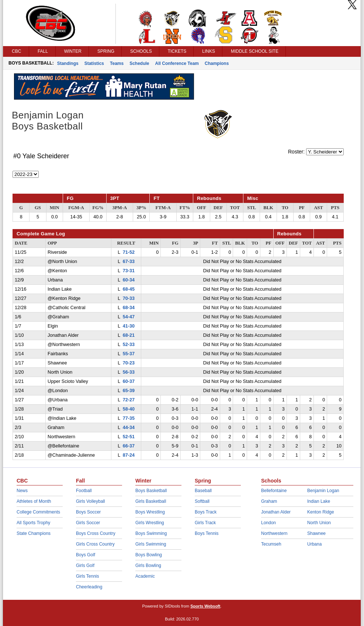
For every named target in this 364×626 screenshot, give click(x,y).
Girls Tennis (87, 576)
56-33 (129, 372)
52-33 (129, 345)
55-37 (129, 354)
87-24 (129, 455)
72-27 (129, 400)
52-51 (129, 437)
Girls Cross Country (95, 544)
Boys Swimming (151, 533)
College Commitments (38, 512)
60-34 (129, 280)
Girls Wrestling (150, 523)
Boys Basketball (151, 491)
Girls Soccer (88, 523)
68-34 (129, 308)
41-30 (129, 326)
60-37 (129, 381)
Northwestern (274, 533)
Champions (217, 63)
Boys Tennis (207, 533)
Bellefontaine (274, 491)
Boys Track (206, 512)
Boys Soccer (88, 512)
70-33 (129, 298)
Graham (269, 501)
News (22, 491)
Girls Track (205, 523)
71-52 (129, 252)
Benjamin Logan (323, 491)
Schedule (139, 63)
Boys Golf (86, 555)
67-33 (129, 262)
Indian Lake (319, 501)
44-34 (129, 428)
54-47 (129, 317)
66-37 (129, 446)
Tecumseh (271, 544)
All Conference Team (177, 63)
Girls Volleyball (91, 501)
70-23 (129, 363)
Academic (145, 576)
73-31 (129, 271)
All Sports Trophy (33, 523)
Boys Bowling (149, 555)
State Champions (34, 533)
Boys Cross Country (96, 533)
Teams (117, 63)
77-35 (129, 418)
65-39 (129, 391)
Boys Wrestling (150, 512)
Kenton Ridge (321, 512)
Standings (68, 63)
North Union (319, 523)
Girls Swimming (151, 544)
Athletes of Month (34, 501)
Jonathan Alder (276, 512)
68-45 (129, 289)
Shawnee (316, 533)
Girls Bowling (148, 566)
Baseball (203, 491)
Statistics (94, 63)
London (268, 523)
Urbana (314, 544)
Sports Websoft (205, 606)
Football (84, 491)
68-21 (129, 335)
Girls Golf (85, 566)
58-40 (129, 409)
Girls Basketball (151, 501)
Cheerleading (89, 587)
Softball (202, 501)
